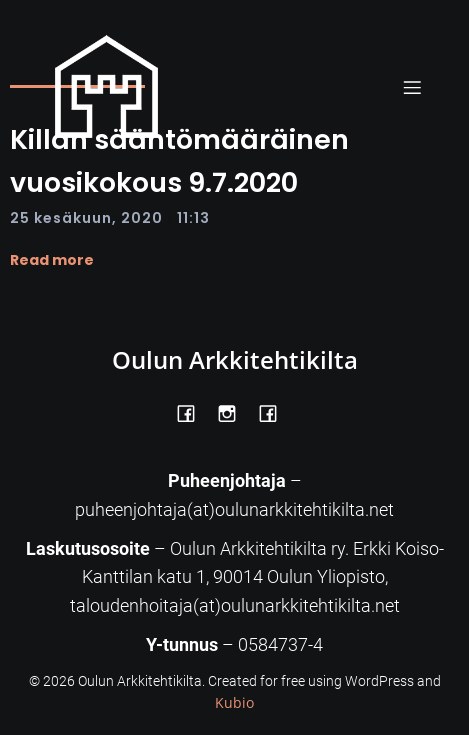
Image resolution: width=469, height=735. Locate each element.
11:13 (193, 218)
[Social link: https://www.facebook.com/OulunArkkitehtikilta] (193, 412)
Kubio (234, 702)
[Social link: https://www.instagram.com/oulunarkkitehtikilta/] (234, 412)
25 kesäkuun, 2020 (86, 218)
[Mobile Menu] (412, 87)
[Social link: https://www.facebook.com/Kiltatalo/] (275, 412)
